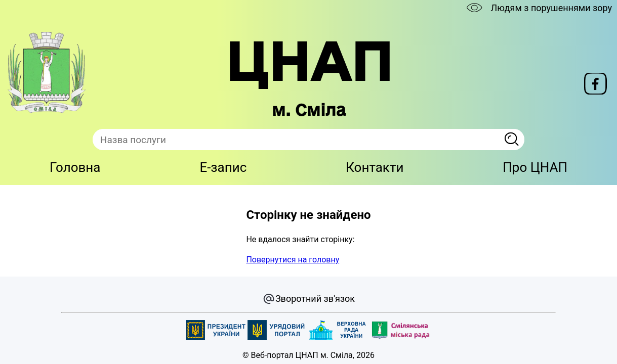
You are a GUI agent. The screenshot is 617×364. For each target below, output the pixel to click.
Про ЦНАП (535, 167)
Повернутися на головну (293, 260)
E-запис (223, 167)
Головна (75, 167)
